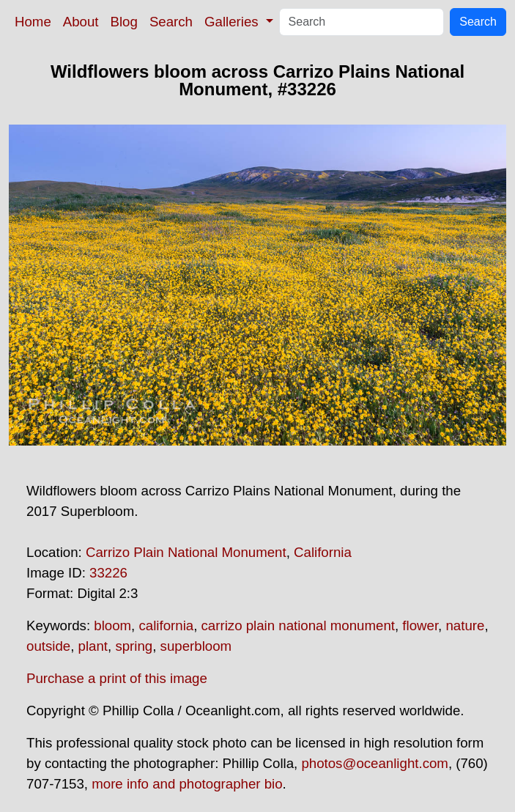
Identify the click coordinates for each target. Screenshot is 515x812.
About (81, 22)
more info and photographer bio (187, 784)
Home (33, 22)
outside (48, 646)
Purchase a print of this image (117, 678)
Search (171, 22)
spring (134, 646)
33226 (108, 573)
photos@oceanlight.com (374, 763)
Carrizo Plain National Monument (186, 552)
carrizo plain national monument (298, 625)
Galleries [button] (233, 22)
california (166, 625)
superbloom (196, 646)
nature (465, 625)
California (323, 552)
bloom (112, 625)
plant (93, 646)
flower (420, 625)
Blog (124, 22)
